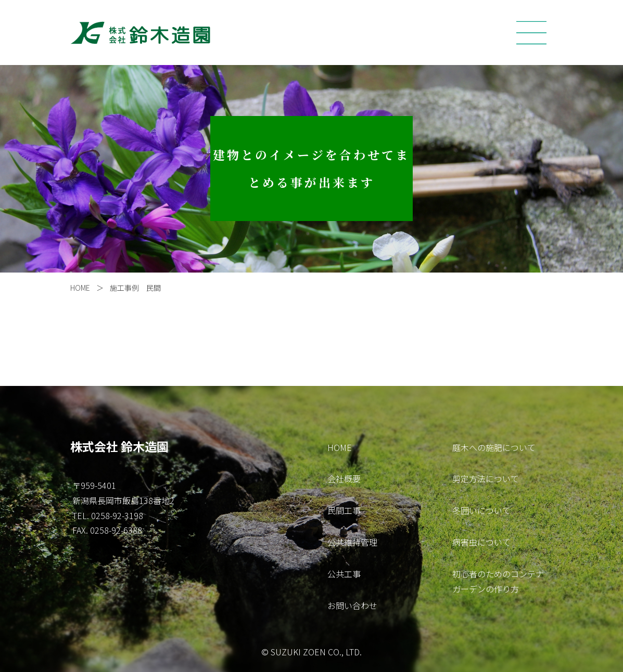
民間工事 (344, 510)
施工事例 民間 (135, 288)
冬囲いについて (481, 510)
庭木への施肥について (494, 447)
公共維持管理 (352, 542)
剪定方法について (486, 479)
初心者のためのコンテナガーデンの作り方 (498, 581)
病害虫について (481, 542)
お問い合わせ (352, 605)
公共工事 (344, 574)
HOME (80, 288)
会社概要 (344, 479)
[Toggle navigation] (531, 33)
